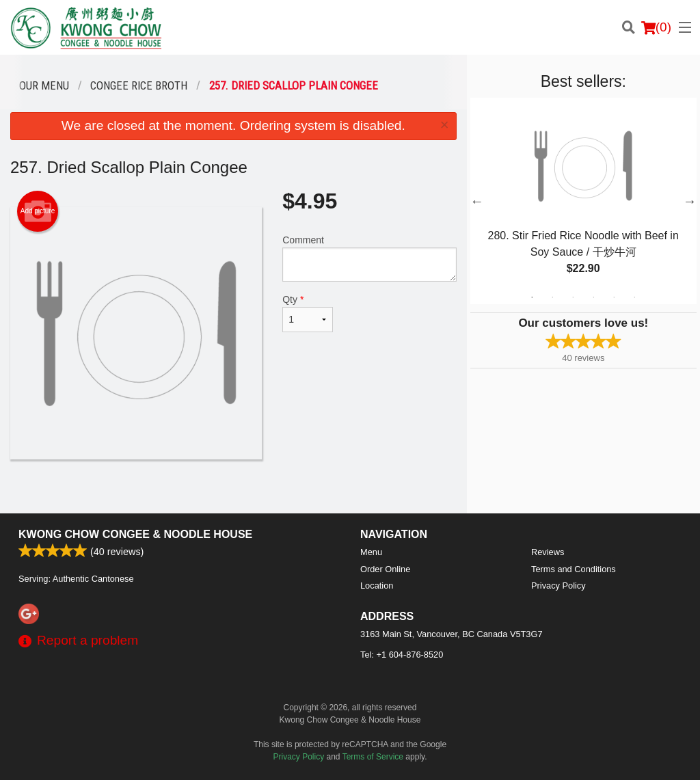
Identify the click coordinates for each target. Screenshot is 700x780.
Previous (477, 201)
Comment (369, 258)
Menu (371, 552)
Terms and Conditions (574, 569)
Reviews (548, 552)
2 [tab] (552, 297)
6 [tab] (634, 297)
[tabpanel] (583, 201)
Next (690, 201)
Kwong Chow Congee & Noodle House (135, 534)
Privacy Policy (558, 586)
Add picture (38, 211)
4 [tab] (593, 297)
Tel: (402, 655)
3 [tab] (573, 297)
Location (377, 586)
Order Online (385, 569)
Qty (308, 313)
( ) (656, 27)
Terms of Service (373, 757)
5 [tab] (614, 297)
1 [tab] (532, 297)
